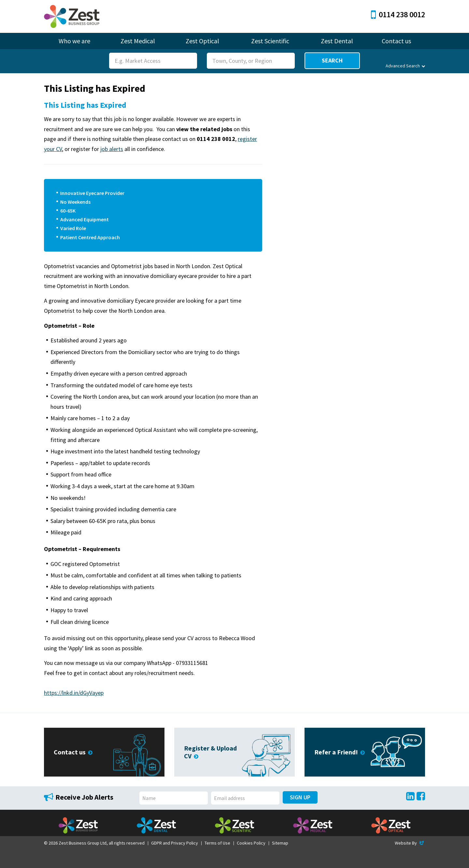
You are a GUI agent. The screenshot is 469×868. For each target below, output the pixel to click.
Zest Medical (138, 41)
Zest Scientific (270, 41)
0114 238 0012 (398, 14)
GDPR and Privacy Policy (175, 843)
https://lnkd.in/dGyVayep (74, 693)
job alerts (112, 149)
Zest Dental (337, 41)
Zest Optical (202, 41)
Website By (410, 843)
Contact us (396, 41)
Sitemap (280, 843)
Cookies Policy (251, 843)
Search (332, 60)
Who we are (74, 41)
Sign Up (300, 797)
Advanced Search (405, 66)
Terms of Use (217, 843)
